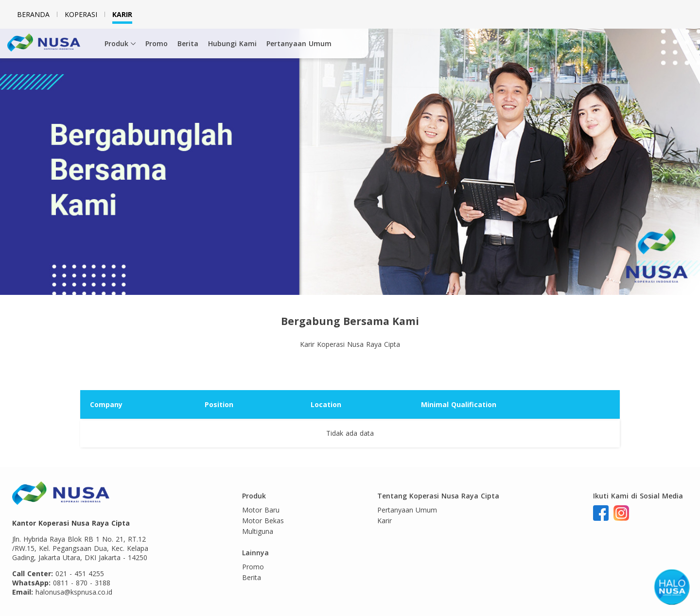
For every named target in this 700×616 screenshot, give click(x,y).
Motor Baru (261, 510)
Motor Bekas (263, 521)
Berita (188, 43)
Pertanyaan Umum (299, 43)
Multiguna (258, 531)
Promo (157, 43)
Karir (122, 14)
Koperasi (81, 14)
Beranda (33, 14)
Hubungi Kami (232, 43)
